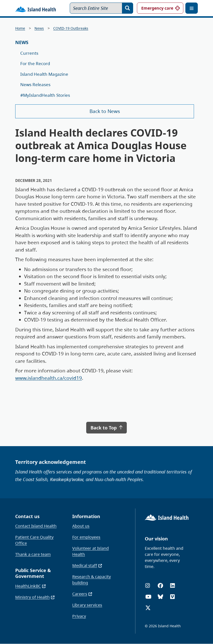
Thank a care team (33, 554)
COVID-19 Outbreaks (71, 28)
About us (81, 526)
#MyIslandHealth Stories (45, 95)
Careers (82, 594)
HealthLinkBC (31, 586)
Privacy (79, 616)
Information (86, 516)
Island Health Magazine (44, 74)
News (39, 28)
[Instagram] (148, 586)
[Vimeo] (172, 597)
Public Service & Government (33, 573)
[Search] (128, 8)
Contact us (27, 516)
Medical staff (87, 565)
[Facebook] (160, 586)
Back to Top (106, 428)
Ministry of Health (35, 597)
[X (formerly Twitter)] (148, 608)
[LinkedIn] (172, 586)
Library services (87, 605)
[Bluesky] (160, 597)
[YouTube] (148, 597)
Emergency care (157, 8)
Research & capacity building (92, 580)
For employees (86, 537)
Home (20, 28)
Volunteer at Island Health (91, 551)
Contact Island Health (36, 526)
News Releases (35, 84)
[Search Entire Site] (101, 8)
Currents (29, 53)
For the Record (35, 63)
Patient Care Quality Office (34, 540)
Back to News (105, 111)
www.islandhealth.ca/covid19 (49, 378)
